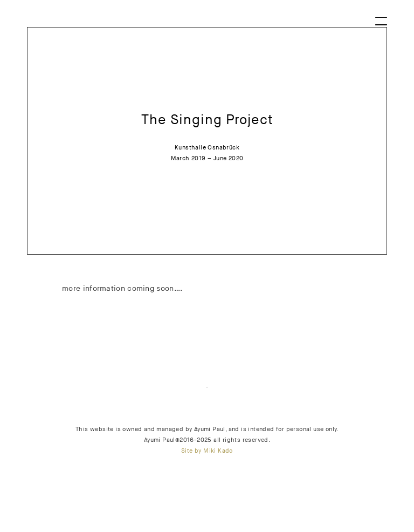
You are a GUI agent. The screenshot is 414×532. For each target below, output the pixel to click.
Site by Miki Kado (207, 451)
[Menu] (381, 18)
